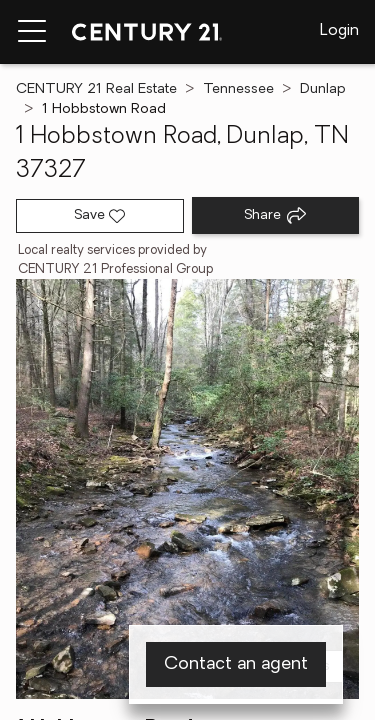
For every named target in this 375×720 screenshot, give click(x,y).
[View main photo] (187, 489)
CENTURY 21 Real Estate (96, 89)
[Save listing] (100, 216)
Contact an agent (236, 664)
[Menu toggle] (32, 32)
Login (339, 31)
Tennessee (238, 89)
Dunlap (323, 89)
